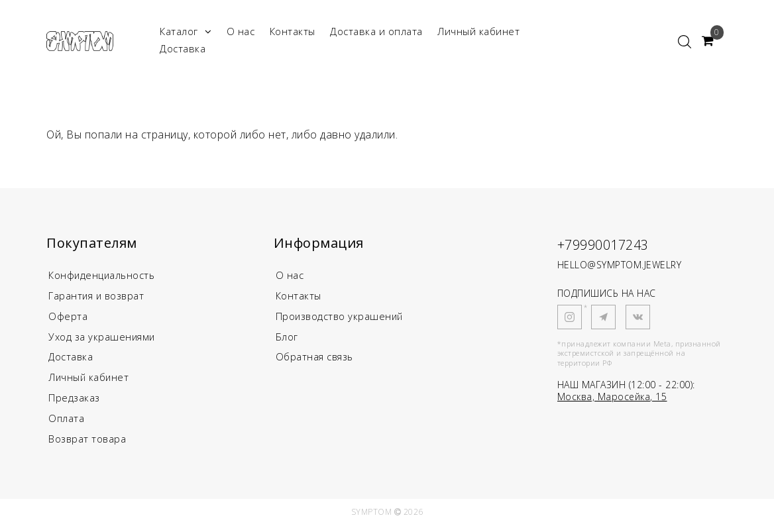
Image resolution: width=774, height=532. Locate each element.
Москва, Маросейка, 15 (612, 397)
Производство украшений (341, 318)
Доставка (183, 48)
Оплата (67, 424)
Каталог (186, 31)
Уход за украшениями (103, 339)
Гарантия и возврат (98, 297)
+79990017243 (611, 244)
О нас (241, 31)
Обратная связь (316, 360)
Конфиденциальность (103, 276)
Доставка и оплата (376, 31)
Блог (287, 339)
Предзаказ (74, 403)
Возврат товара (88, 445)
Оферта (68, 318)
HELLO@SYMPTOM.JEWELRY (620, 265)
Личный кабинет (478, 31)
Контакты (293, 31)
